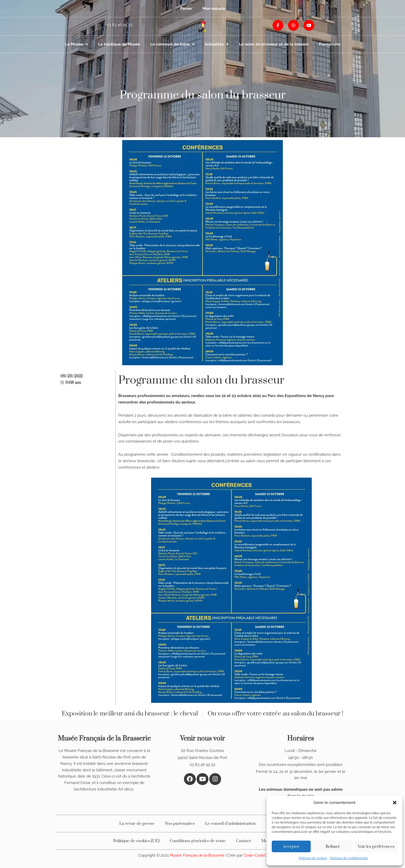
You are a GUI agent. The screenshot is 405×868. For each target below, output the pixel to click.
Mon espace (214, 9)
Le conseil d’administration (230, 824)
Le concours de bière (172, 44)
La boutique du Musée (119, 44)
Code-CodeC (255, 855)
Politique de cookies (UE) (136, 841)
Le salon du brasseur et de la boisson (274, 44)
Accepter (291, 847)
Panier (186, 9)
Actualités (217, 44)
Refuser (333, 847)
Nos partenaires (180, 824)
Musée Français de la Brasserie (198, 855)
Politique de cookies (313, 858)
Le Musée (76, 44)
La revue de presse (137, 824)
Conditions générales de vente (198, 841)
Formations (330, 44)
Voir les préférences (376, 847)
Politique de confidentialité (349, 858)
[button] (395, 803)
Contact (243, 841)
